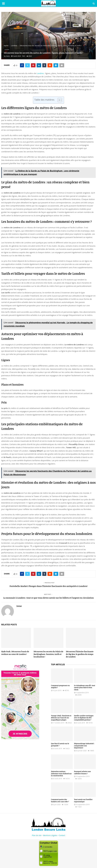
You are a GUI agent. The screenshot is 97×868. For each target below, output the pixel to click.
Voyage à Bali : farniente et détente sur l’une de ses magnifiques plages (61, 718)
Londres (7, 49)
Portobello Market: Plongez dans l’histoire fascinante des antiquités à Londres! (49, 586)
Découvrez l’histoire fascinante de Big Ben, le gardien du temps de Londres (80, 654)
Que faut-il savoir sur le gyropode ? (60, 745)
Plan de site (37, 835)
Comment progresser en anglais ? (60, 686)
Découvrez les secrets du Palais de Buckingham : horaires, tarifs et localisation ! (48, 654)
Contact (62, 835)
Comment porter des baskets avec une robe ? (60, 800)
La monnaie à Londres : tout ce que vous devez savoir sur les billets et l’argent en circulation (49, 598)
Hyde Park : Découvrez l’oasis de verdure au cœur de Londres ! (15, 653)
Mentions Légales (50, 835)
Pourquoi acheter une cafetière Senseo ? (82, 772)
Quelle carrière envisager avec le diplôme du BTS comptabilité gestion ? (84, 718)
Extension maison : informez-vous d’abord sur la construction (61, 773)
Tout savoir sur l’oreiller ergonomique (83, 800)
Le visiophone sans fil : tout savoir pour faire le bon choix (85, 688)
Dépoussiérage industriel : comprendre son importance (84, 746)
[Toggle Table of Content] (59, 100)
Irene (8, 56)
